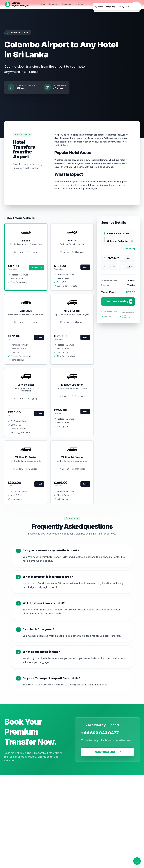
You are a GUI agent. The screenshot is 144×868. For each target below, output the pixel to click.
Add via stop (128, 249)
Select (85, 267)
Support (81, 4)
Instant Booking (108, 752)
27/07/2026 (113, 258)
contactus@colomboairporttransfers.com (106, 740)
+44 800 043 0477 (100, 733)
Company (68, 4)
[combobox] (118, 233)
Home (43, 4)
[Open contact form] (137, 861)
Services (54, 4)
